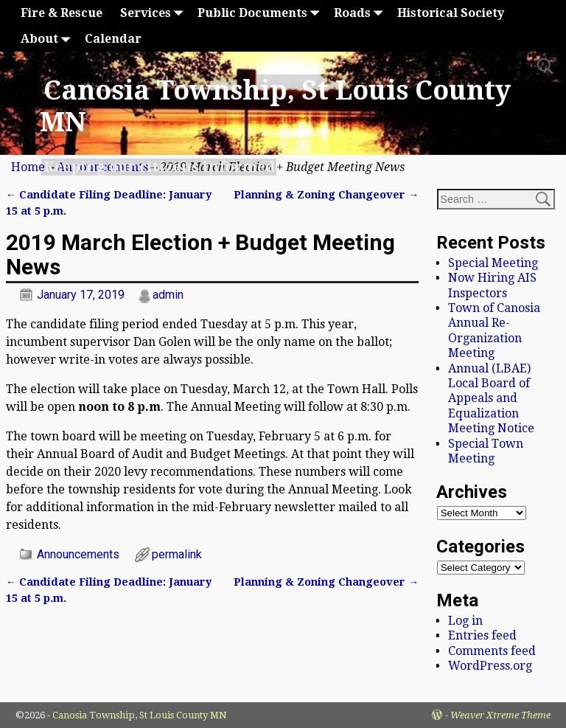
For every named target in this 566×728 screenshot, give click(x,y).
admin (168, 295)
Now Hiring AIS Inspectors (492, 285)
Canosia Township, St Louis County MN (140, 715)
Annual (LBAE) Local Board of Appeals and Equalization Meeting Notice (491, 399)
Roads (361, 13)
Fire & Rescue (62, 13)
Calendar (113, 39)
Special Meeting (493, 263)
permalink (177, 554)
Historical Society (451, 13)
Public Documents (261, 13)
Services (154, 13)
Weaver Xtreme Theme (500, 715)
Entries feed (482, 635)
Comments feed (492, 651)
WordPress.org (490, 666)
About (48, 39)
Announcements (78, 554)
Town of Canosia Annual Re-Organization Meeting (494, 330)
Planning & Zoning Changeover (326, 195)
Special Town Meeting (486, 451)
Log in (465, 621)
